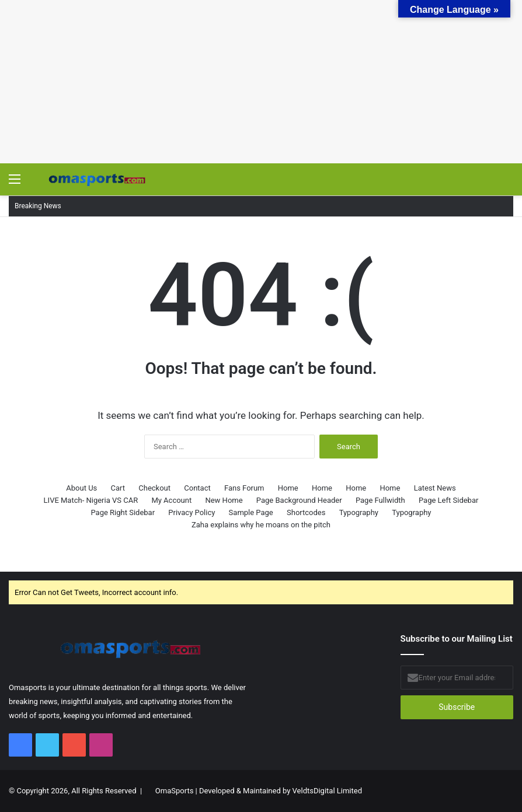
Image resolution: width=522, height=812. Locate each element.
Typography (359, 512)
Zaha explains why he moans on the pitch (261, 525)
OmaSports (175, 791)
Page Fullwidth (380, 500)
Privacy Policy (192, 512)
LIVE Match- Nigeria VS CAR (91, 500)
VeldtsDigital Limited (327, 791)
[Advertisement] (261, 82)
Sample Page (251, 512)
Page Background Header (299, 500)
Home (288, 488)
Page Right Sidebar (123, 512)
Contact (197, 488)
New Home (224, 500)
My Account (171, 500)
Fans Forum (244, 488)
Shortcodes (306, 512)
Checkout (154, 488)
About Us (81, 488)
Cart (118, 488)
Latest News (435, 488)
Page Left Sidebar (448, 500)
